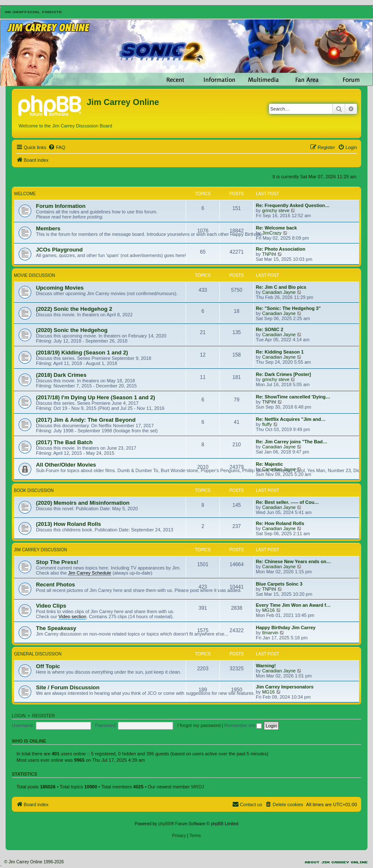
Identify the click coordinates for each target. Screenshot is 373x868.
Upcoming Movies (60, 288)
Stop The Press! (57, 562)
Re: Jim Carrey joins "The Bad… (292, 442)
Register (44, 716)
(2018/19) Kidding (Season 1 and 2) (82, 352)
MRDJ (198, 787)
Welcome (25, 194)
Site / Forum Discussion (68, 687)
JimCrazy (272, 233)
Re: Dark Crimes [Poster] (283, 374)
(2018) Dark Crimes (61, 375)
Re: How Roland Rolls (280, 523)
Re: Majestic (269, 464)
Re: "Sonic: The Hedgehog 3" (288, 308)
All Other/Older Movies (66, 465)
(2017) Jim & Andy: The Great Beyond (86, 420)
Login (19, 716)
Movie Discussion (34, 275)
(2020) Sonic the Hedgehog (72, 330)
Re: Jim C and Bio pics (281, 287)
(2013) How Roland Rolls (69, 524)
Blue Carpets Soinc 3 (279, 584)
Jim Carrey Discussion (40, 550)
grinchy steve (276, 210)
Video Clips (51, 606)
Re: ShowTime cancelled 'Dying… (293, 397)
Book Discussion (34, 491)
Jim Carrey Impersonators (285, 687)
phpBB (165, 824)
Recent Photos (55, 585)
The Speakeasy (56, 628)
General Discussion (38, 654)
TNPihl (269, 254)
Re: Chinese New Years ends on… (293, 561)
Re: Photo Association (281, 249)
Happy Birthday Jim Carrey (286, 628)
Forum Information (61, 206)
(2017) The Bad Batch (64, 442)
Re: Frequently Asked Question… (293, 205)
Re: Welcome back (276, 228)
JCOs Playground (59, 250)
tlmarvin (270, 633)
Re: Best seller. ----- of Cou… (287, 502)
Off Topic (48, 666)
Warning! (266, 666)
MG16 (269, 610)
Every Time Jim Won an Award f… (293, 605)
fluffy (267, 424)
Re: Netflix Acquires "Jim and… (291, 419)
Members (48, 228)
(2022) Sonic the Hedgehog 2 (74, 309)
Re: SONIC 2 (270, 329)
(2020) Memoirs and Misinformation (83, 503)
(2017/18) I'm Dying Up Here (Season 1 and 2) (96, 397)
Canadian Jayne (279, 292)
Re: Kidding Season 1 (280, 352)
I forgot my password (199, 725)
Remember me (243, 725)
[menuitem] (57, 147)
